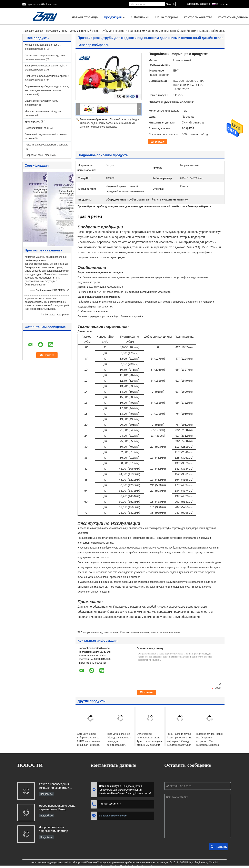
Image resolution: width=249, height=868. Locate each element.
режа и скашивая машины (165, 632)
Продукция (113, 17)
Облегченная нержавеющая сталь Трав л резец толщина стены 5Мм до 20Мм (149, 739)
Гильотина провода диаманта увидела (46, 145)
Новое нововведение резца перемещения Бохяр (57, 807)
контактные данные (233, 17)
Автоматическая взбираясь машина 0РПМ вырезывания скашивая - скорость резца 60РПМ (89, 741)
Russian (222, 4)
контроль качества (198, 17)
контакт (160, 142)
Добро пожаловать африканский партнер (53, 829)
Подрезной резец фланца (39, 155)
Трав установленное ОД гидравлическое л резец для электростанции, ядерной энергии (119, 741)
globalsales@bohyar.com (42, 4)
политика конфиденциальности (49, 862)
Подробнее (46, 794)
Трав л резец (69, 31)
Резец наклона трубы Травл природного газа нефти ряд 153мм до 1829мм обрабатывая (179, 739)
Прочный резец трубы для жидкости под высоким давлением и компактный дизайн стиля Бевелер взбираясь (109, 123)
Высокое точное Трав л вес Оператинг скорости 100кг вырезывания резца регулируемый (210, 741)
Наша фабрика (167, 17)
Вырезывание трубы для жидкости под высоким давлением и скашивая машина (47, 90)
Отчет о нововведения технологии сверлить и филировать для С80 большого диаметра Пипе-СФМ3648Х (60, 786)
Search (170, 4)
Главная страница (84, 17)
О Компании (140, 17)
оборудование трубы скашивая (101, 632)
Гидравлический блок (37, 128)
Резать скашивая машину (134, 632)
